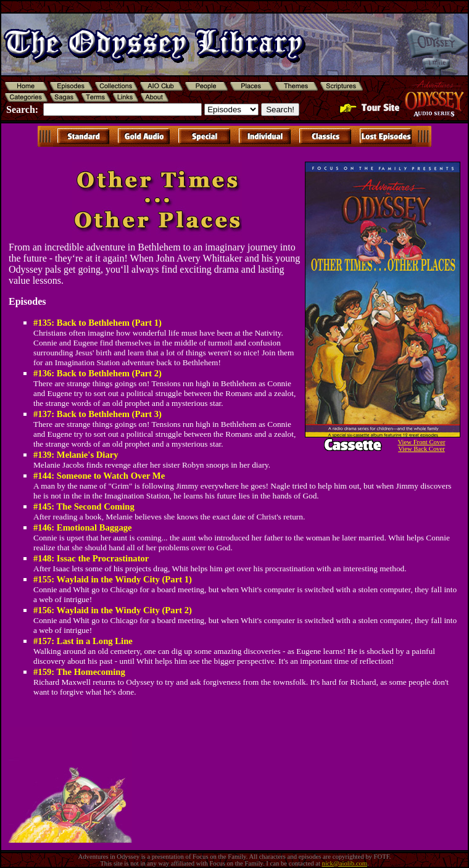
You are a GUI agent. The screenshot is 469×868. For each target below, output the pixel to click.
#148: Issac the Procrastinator (91, 558)
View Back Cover (421, 449)
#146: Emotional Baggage (83, 527)
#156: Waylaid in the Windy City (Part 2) (113, 610)
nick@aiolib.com (345, 863)
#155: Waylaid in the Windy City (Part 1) (113, 579)
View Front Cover (422, 442)
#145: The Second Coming (84, 506)
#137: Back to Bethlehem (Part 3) (98, 414)
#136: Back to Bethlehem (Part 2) (98, 373)
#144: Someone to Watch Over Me (99, 476)
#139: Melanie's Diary (76, 455)
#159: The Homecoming (79, 672)
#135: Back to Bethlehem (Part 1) (98, 323)
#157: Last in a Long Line (83, 641)
